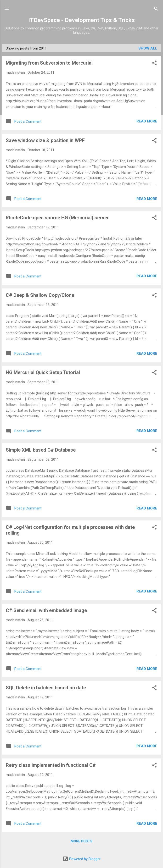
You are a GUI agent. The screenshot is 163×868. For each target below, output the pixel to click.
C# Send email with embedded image (46, 610)
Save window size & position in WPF (45, 140)
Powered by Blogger (81, 859)
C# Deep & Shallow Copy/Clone (40, 295)
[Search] (156, 10)
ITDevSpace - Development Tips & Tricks (81, 20)
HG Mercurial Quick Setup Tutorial (43, 372)
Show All (148, 48)
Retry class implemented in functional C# (51, 765)
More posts (81, 841)
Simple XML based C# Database (41, 450)
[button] (154, 64)
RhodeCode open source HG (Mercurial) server (57, 218)
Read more (147, 121)
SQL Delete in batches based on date (46, 688)
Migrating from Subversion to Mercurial (49, 63)
